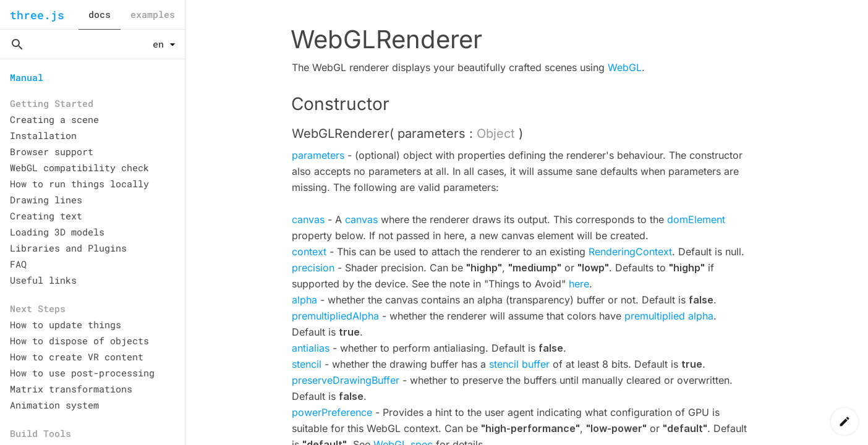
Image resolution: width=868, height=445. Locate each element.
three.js (37, 15)
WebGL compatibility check (79, 167)
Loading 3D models (57, 232)
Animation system (54, 405)
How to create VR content (77, 357)
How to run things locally (79, 184)
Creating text (46, 216)
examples (153, 14)
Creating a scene (54, 119)
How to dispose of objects (79, 341)
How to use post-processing (82, 373)
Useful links (43, 280)
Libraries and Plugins (68, 248)
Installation (43, 135)
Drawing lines (46, 200)
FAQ (18, 264)
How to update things (66, 324)
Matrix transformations (71, 389)
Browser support (52, 151)
